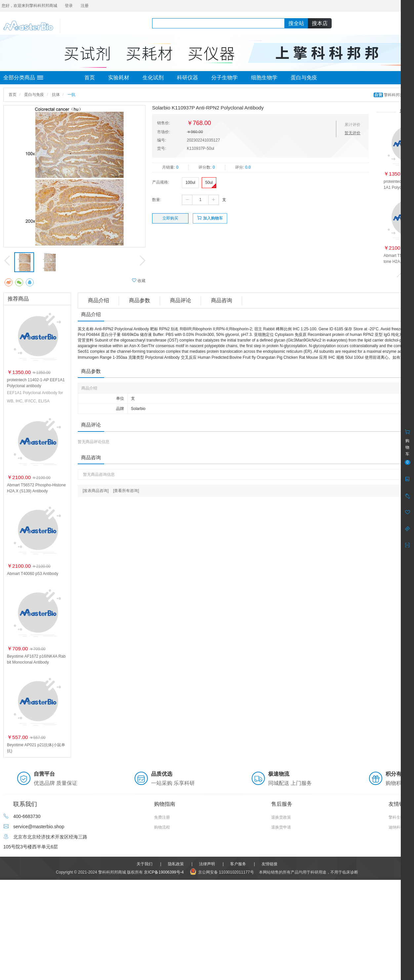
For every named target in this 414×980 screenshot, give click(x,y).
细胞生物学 (264, 78)
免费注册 (162, 817)
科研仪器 (187, 78)
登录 (69, 6)
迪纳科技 (396, 827)
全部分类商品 (23, 78)
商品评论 (181, 300)
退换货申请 (281, 827)
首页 (90, 78)
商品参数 (140, 300)
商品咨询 (222, 300)
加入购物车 (210, 218)
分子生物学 (225, 78)
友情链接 (269, 864)
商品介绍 (99, 300)
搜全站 (296, 23)
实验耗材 (119, 78)
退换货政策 (281, 817)
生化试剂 (153, 78)
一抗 (71, 95)
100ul (190, 183)
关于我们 (145, 864)
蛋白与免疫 (304, 78)
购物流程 (162, 827)
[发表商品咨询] (96, 491)
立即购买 (170, 218)
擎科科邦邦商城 (393, 95)
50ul (209, 183)
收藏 (139, 281)
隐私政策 (176, 864)
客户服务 (238, 864)
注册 (85, 6)
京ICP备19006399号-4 (164, 872)
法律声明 (207, 864)
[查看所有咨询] (126, 491)
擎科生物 (396, 817)
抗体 (56, 95)
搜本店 (320, 23)
